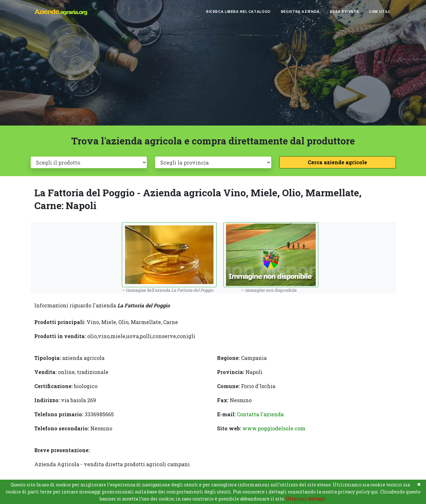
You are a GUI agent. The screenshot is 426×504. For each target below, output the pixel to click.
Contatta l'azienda (260, 414)
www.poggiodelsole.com (274, 428)
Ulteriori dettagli (306, 499)
